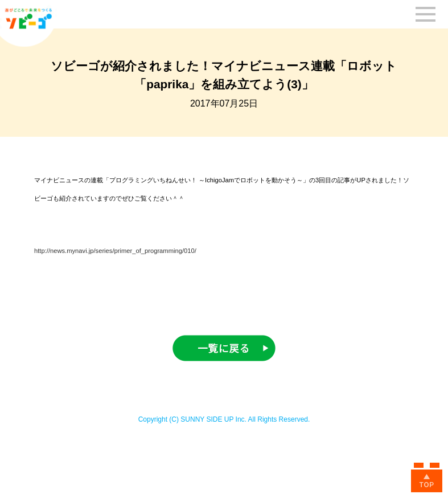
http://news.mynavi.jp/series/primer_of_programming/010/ (115, 251)
